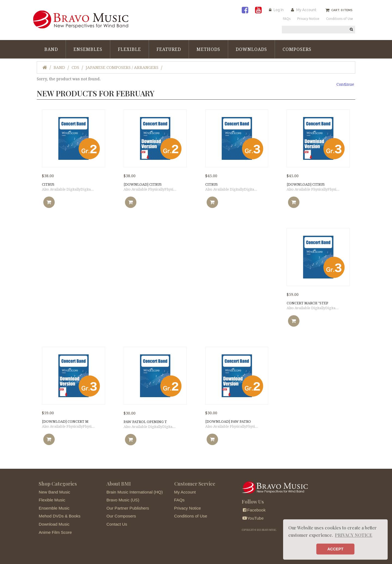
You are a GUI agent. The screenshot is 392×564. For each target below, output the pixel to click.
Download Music (54, 524)
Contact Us (117, 524)
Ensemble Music (54, 508)
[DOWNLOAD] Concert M (65, 422)
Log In (279, 10)
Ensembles (88, 49)
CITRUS (48, 184)
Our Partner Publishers (128, 508)
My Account (306, 10)
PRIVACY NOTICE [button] (353, 535)
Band (51, 49)
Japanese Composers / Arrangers (122, 68)
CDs (75, 68)
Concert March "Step (307, 303)
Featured (169, 49)
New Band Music (54, 492)
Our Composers (121, 516)
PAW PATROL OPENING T (145, 422)
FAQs (179, 500)
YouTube (253, 518)
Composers (297, 49)
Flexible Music (52, 500)
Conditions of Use (191, 516)
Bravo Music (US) (123, 500)
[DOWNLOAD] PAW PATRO (228, 422)
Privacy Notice (188, 508)
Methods (208, 49)
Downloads (251, 49)
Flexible (129, 49)
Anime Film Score (55, 532)
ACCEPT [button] (335, 549)
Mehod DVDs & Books (59, 516)
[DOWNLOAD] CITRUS (143, 184)
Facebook (254, 510)
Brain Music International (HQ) (135, 492)
